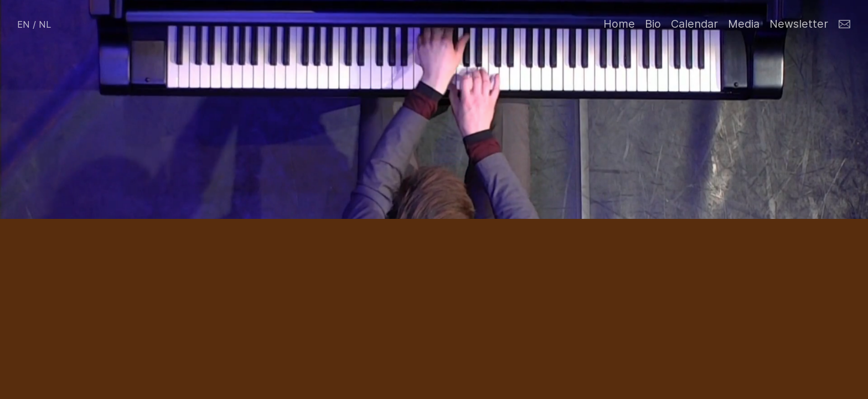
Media (744, 24)
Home (619, 24)
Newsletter (799, 24)
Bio (653, 24)
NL (45, 24)
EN (24, 24)
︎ (844, 24)
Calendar (694, 24)
